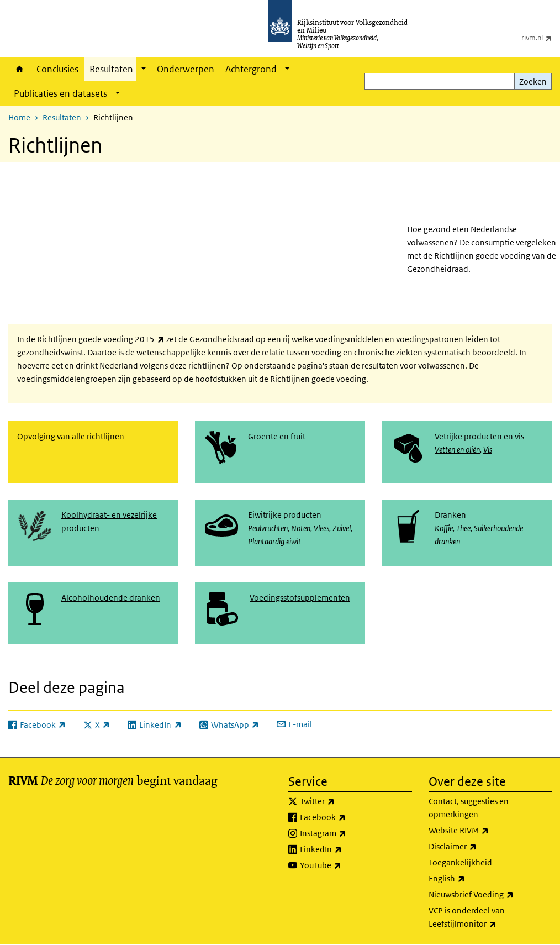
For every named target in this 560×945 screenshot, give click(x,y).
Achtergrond (251, 69)
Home (20, 69)
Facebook (347, 817)
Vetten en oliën (457, 450)
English (471, 879)
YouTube (345, 865)
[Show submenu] (144, 69)
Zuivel (342, 528)
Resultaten (111, 69)
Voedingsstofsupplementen (300, 598)
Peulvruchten (268, 528)
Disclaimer (477, 847)
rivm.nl (541, 38)
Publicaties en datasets (60, 93)
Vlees (321, 528)
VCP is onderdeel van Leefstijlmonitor (487, 918)
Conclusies (57, 69)
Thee (463, 528)
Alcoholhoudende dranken (111, 598)
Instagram (347, 833)
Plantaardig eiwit (274, 541)
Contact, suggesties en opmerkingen (469, 808)
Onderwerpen (186, 69)
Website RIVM (483, 831)
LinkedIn (345, 849)
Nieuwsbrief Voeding (490, 895)
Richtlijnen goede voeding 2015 (101, 339)
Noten (301, 528)
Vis (488, 450)
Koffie (444, 528)
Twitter (342, 801)
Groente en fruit (277, 436)
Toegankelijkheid (460, 862)
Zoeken (533, 82)
